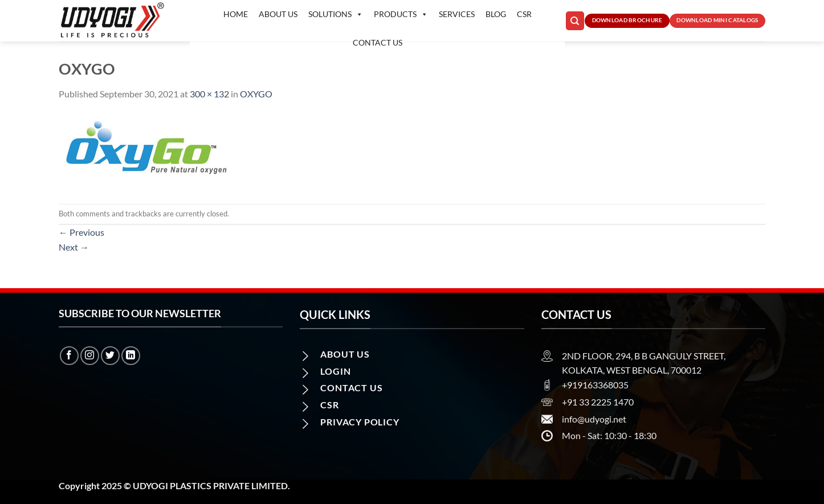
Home (236, 14)
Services (457, 14)
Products (401, 14)
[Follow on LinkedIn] (131, 356)
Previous (81, 232)
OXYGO (256, 94)
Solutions (336, 14)
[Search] (575, 21)
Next (74, 247)
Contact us (378, 42)
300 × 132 (209, 94)
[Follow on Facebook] (69, 356)
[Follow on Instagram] (90, 356)
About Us (278, 14)
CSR (524, 14)
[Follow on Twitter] (110, 356)
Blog (496, 14)
